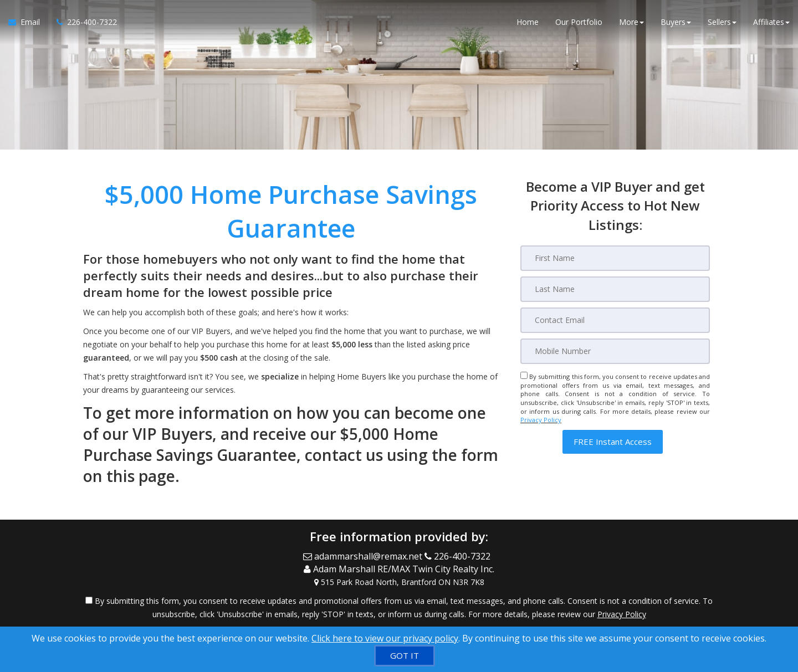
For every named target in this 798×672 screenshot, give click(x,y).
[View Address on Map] (399, 582)
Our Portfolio (579, 22)
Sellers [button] (722, 22)
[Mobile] (615, 351)
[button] (613, 442)
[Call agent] (83, 22)
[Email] (615, 320)
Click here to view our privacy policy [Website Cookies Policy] (385, 638)
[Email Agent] (28, 22)
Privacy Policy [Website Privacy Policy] (541, 420)
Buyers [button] (676, 22)
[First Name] (615, 258)
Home (528, 22)
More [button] (631, 22)
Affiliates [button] (771, 22)
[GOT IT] (405, 656)
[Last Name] (615, 289)
